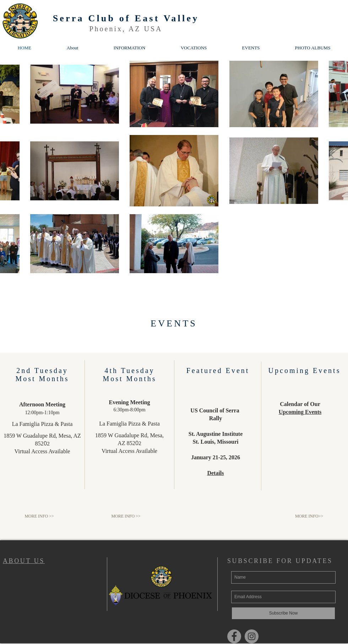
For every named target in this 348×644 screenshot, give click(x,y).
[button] (129, 48)
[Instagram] (252, 636)
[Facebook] (234, 636)
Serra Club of (94, 18)
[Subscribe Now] (283, 613)
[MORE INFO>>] (309, 516)
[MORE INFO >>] (39, 516)
